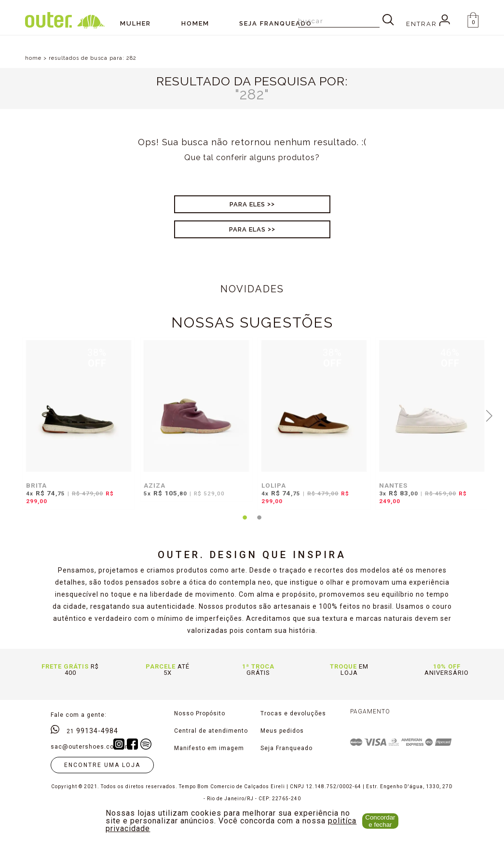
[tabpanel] (76, 428)
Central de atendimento (211, 731)
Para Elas (247, 229)
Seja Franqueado (286, 748)
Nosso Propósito (200, 713)
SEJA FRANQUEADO (276, 23)
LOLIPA (274, 485)
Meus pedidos (282, 731)
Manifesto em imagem (209, 748)
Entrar (428, 24)
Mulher (136, 23)
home (33, 58)
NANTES (393, 485)
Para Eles (247, 204)
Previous (15, 415)
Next (489, 415)
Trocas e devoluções (293, 713)
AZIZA (155, 485)
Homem (195, 23)
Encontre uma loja (102, 765)
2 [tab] (259, 523)
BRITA (36, 485)
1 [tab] (245, 523)
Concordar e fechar (380, 821)
